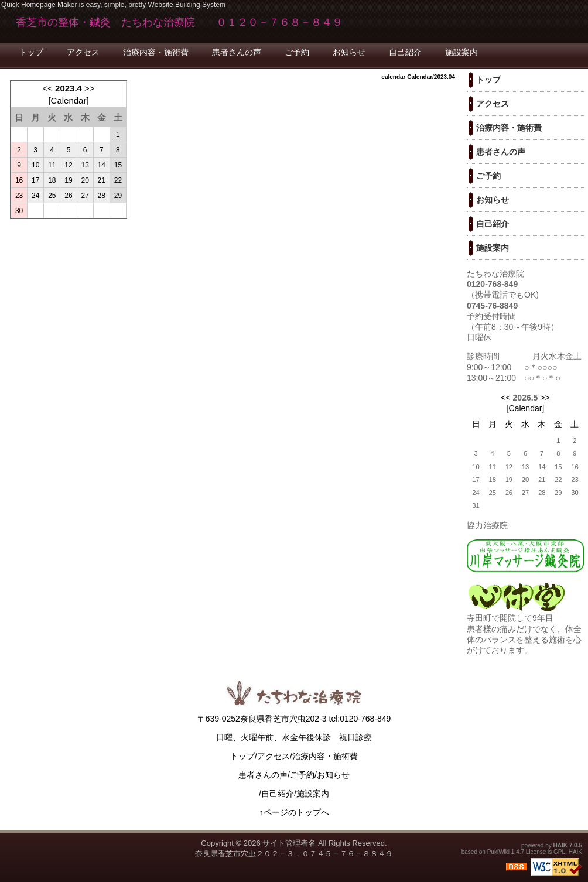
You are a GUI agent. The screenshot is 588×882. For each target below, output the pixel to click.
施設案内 (461, 52)
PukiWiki (498, 852)
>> (90, 88)
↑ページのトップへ (294, 812)
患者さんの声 (237, 52)
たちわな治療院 (495, 274)
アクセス (83, 52)
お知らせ (349, 52)
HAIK (560, 845)
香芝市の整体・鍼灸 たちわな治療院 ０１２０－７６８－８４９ (179, 22)
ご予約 (297, 52)
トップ (31, 52)
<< (47, 88)
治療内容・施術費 (156, 52)
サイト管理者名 (289, 843)
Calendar (69, 100)
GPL (559, 852)
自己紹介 (405, 52)
